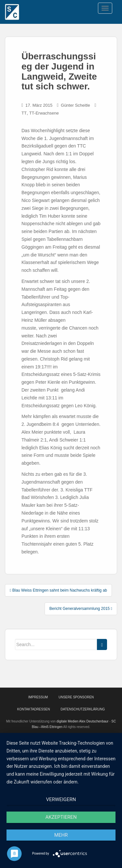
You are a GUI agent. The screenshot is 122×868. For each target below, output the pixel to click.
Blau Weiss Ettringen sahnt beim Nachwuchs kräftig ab (58, 590)
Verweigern (61, 799)
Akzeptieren (61, 817)
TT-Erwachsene (44, 113)
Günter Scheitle (75, 105)
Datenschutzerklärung (83, 709)
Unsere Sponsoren (76, 697)
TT (24, 113)
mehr (61, 835)
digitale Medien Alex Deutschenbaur (83, 721)
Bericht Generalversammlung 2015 (81, 609)
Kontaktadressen (34, 709)
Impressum (38, 697)
